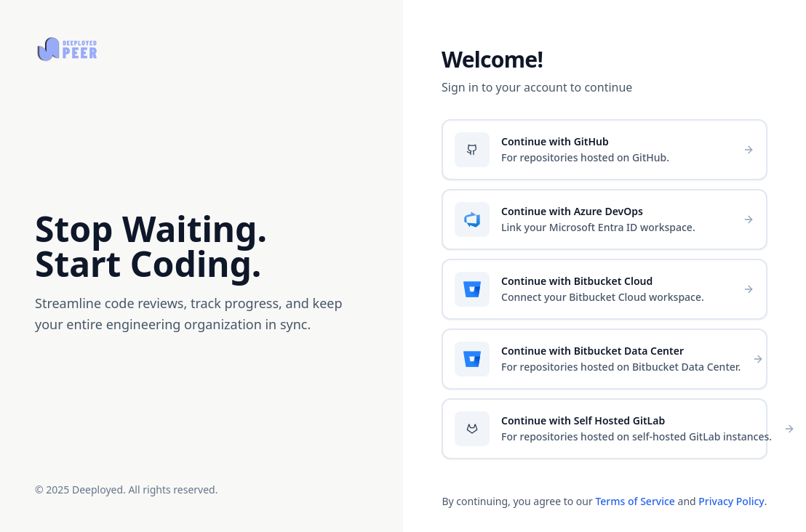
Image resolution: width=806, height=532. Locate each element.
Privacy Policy (731, 501)
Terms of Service (635, 501)
